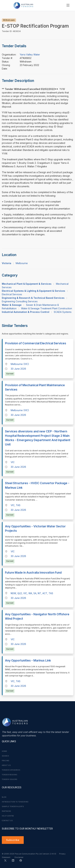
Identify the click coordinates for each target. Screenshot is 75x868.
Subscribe (13, 840)
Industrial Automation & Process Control (26, 312)
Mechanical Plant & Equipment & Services (27, 284)
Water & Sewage (12, 305)
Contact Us (7, 821)
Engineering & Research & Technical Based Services (33, 298)
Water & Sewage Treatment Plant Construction (47, 308)
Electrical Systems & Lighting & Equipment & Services (33, 291)
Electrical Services (12, 294)
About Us (6, 765)
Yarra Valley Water (30, 55)
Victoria (7, 263)
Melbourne (22, 263)
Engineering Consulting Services (20, 301)
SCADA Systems (63, 312)
